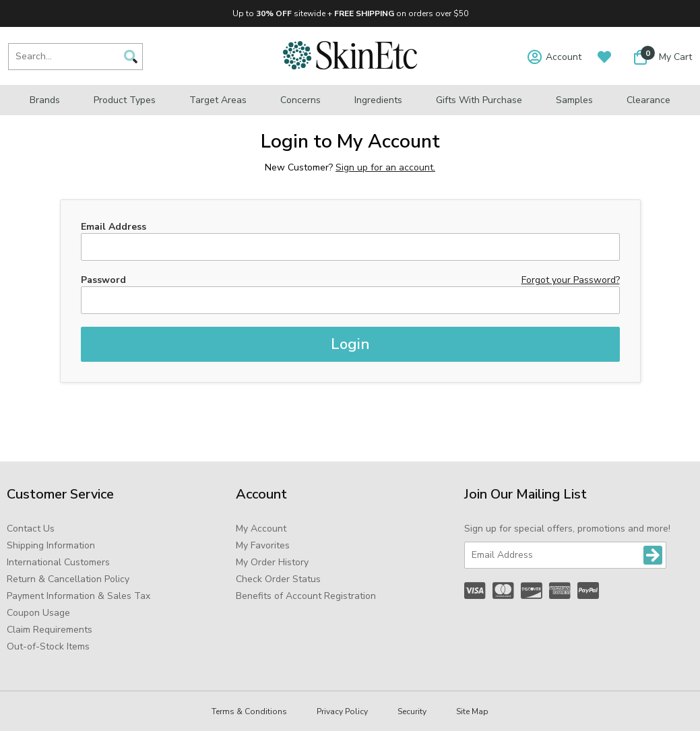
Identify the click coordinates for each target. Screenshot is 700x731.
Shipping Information (51, 545)
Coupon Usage (38, 613)
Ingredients (378, 100)
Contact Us (31, 529)
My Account (261, 529)
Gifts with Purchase (479, 100)
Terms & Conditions (249, 711)
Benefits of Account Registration (306, 596)
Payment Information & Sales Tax (78, 596)
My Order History (272, 562)
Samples (574, 100)
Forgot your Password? (571, 280)
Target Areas (218, 100)
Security (412, 711)
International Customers (58, 562)
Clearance (648, 100)
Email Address (114, 227)
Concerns (300, 100)
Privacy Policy (342, 711)
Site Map (472, 711)
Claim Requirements (50, 630)
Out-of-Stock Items (48, 646)
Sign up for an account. (385, 167)
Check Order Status (278, 579)
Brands (45, 100)
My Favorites (263, 545)
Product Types (125, 100)
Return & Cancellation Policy (68, 579)
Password (103, 280)
